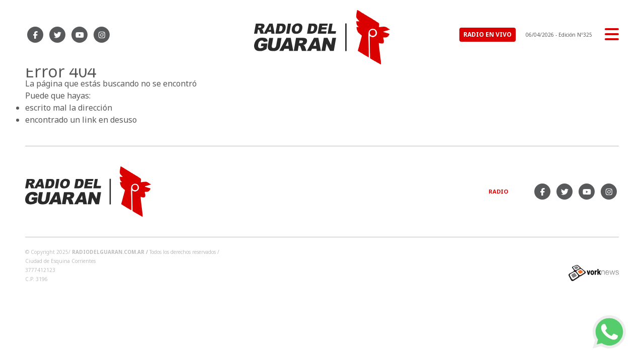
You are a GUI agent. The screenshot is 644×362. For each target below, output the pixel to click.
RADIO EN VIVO (488, 34)
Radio (498, 191)
